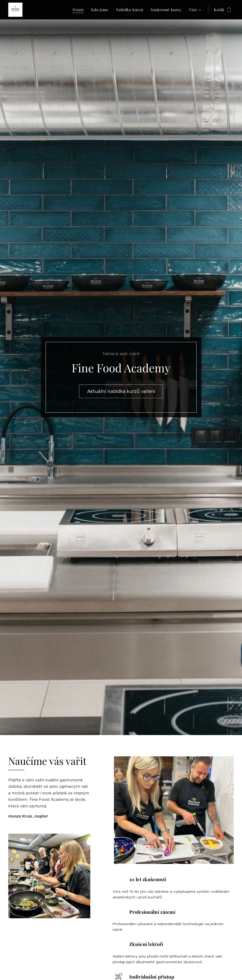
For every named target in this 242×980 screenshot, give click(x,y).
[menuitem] (79, 10)
